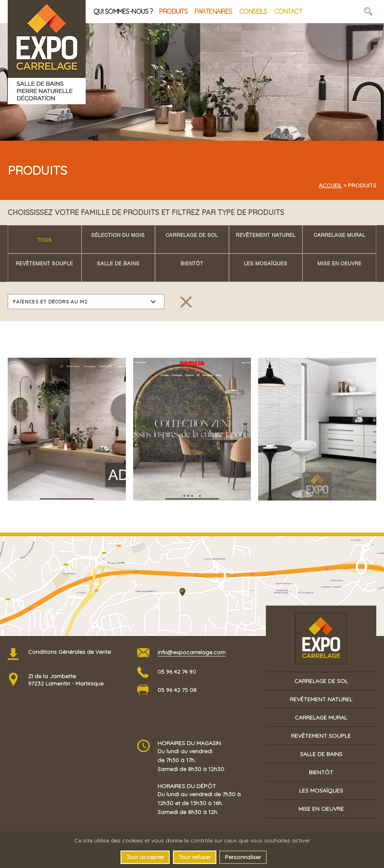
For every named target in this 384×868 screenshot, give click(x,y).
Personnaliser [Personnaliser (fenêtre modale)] (243, 857)
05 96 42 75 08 (177, 690)
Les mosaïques (266, 264)
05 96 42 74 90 (177, 672)
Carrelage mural (340, 236)
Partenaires (213, 11)
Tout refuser (195, 857)
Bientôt (192, 264)
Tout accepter (145, 857)
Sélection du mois (118, 236)
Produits (173, 11)
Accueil (330, 185)
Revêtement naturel (266, 236)
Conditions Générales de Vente (69, 652)
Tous (45, 241)
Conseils (253, 11)
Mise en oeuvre (340, 264)
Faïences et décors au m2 (50, 302)
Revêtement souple (44, 264)
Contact (288, 11)
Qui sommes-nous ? (123, 11)
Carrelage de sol (192, 236)
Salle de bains (118, 264)
